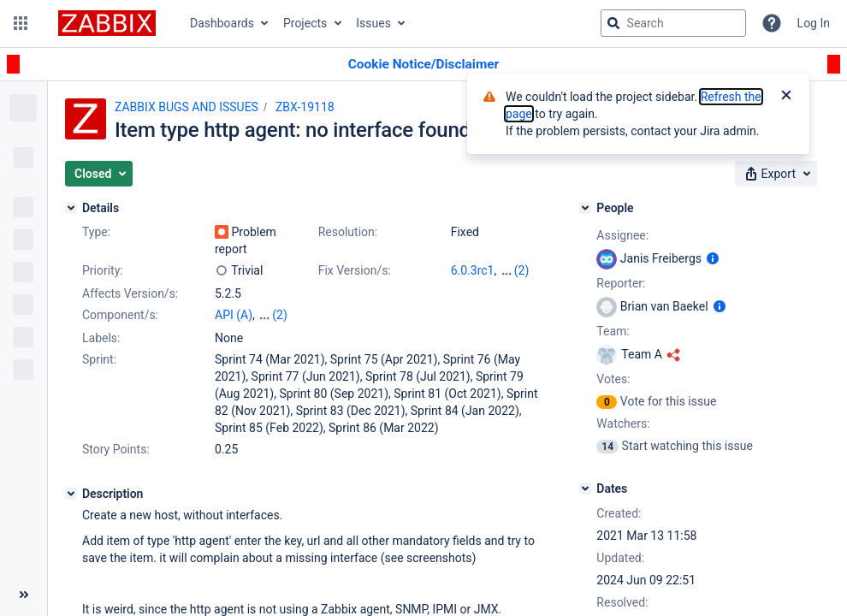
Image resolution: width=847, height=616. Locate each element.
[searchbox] (673, 23)
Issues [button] (373, 23)
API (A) (234, 315)
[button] (21, 23)
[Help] (772, 23)
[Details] (71, 208)
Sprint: (99, 359)
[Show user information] (713, 258)
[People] (585, 208)
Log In (814, 23)
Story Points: (116, 449)
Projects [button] (305, 23)
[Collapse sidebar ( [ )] (24, 595)
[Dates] (585, 489)
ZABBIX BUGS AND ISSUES (187, 107)
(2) (522, 270)
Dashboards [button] (222, 23)
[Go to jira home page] (107, 23)
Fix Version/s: (355, 270)
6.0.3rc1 (473, 270)
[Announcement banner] (423, 65)
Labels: (101, 338)
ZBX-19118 (305, 107)
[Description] (71, 494)
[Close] (786, 97)
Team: (613, 331)
